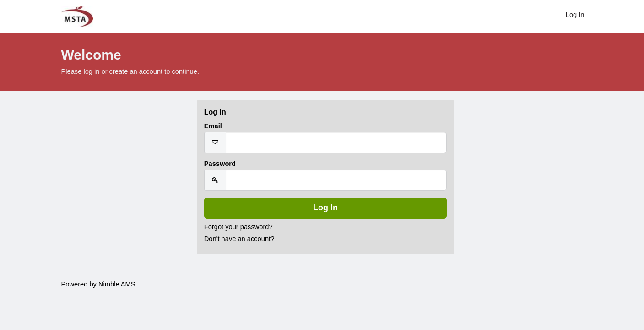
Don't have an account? (239, 239)
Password (220, 164)
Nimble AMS (117, 284)
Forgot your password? (238, 227)
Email (213, 126)
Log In (575, 15)
